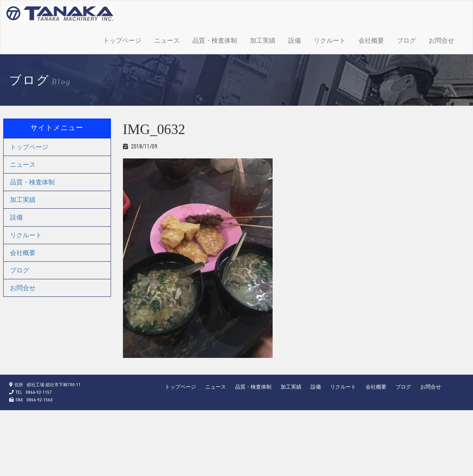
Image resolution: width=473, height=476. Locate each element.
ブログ (406, 40)
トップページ (122, 40)
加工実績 (263, 40)
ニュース (167, 40)
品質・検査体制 (215, 40)
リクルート (330, 40)
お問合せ (441, 40)
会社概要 (371, 40)
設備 (295, 40)
